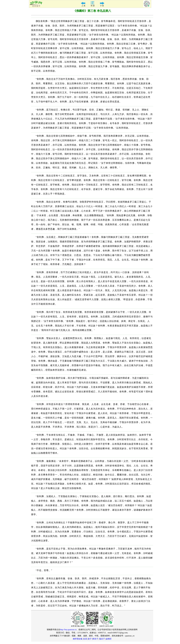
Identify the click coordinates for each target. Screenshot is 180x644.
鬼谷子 (102, 639)
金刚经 (109, 639)
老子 (90, 639)
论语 (85, 639)
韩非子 (95, 639)
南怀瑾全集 (78, 639)
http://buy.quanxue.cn (68, 630)
